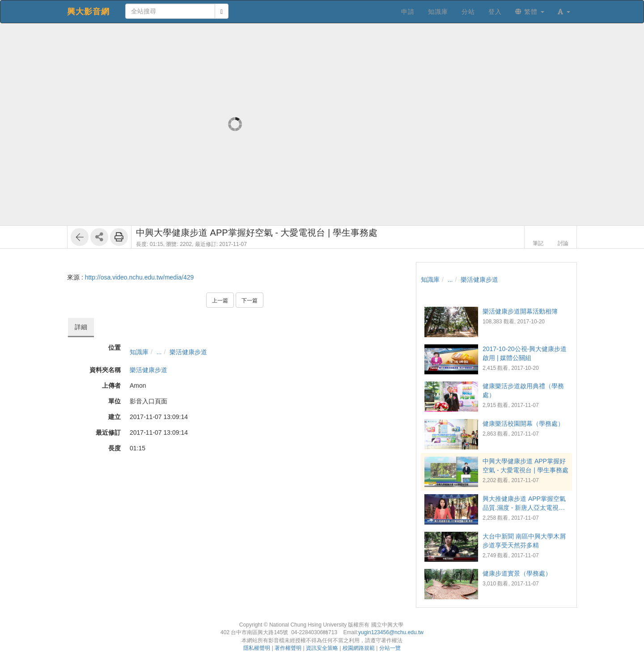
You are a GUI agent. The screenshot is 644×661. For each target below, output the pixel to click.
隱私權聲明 (257, 648)
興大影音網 (88, 12)
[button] (564, 12)
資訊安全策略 (322, 648)
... (159, 352)
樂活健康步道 (188, 352)
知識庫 (139, 352)
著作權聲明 (288, 648)
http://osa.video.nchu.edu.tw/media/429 (140, 277)
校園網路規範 (359, 648)
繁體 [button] (530, 12)
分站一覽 (390, 648)
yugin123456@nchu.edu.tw (391, 632)
